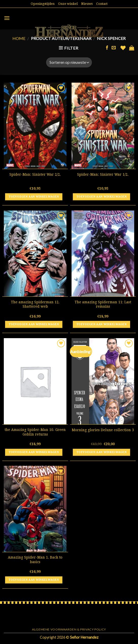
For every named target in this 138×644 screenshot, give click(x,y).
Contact (102, 4)
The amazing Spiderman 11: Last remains (103, 304)
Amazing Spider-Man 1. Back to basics (35, 560)
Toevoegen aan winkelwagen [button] (34, 197)
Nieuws (87, 4)
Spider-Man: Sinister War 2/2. (35, 174)
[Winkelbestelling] (69, 62)
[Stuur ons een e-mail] (114, 48)
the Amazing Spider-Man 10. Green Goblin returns (35, 432)
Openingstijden (43, 4)
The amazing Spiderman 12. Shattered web (35, 304)
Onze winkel (68, 4)
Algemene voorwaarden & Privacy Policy (69, 629)
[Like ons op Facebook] (107, 48)
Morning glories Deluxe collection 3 (103, 430)
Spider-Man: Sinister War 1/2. (103, 174)
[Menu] (7, 18)
